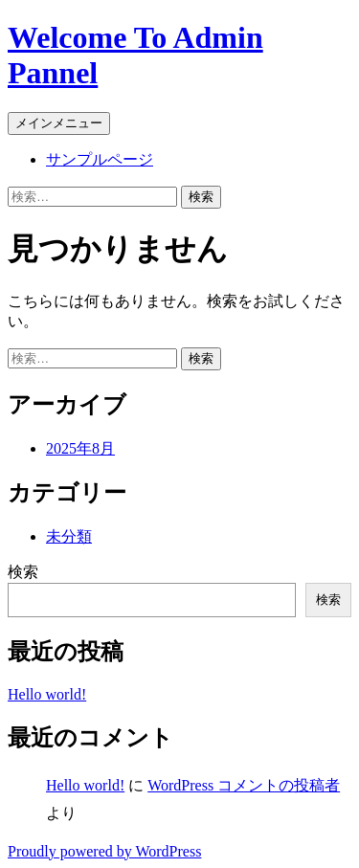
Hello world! (47, 694)
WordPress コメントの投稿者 (244, 785)
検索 (23, 572)
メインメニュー (59, 123)
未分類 (69, 536)
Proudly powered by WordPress (104, 851)
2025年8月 (80, 448)
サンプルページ (100, 159)
